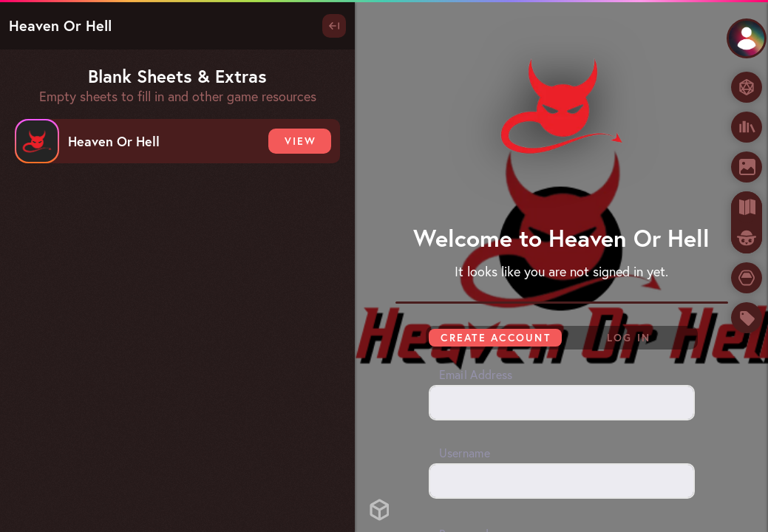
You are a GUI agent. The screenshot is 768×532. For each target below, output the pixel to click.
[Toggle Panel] (334, 26)
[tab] (747, 222)
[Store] (747, 318)
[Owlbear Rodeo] (747, 238)
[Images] (747, 167)
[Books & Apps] (747, 127)
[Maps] (747, 207)
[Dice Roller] (747, 87)
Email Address (476, 375)
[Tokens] (747, 278)
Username (465, 453)
